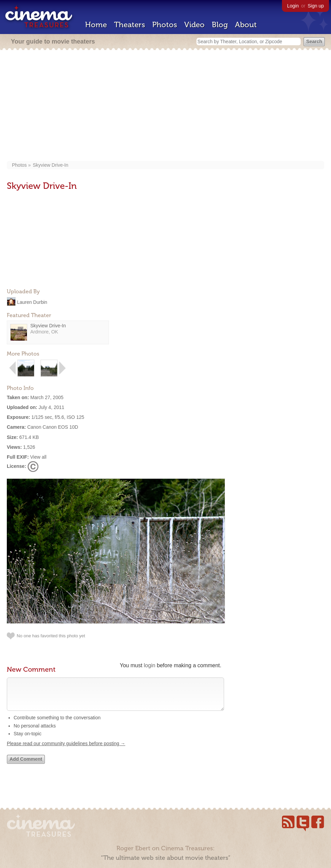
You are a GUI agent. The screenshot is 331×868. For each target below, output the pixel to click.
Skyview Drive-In (50, 165)
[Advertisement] (166, 106)
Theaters (130, 25)
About (246, 25)
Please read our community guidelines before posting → (66, 750)
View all (38, 457)
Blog (220, 25)
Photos (165, 25)
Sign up (316, 6)
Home (96, 25)
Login (293, 6)
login (149, 665)
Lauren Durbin (32, 302)
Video (194, 25)
